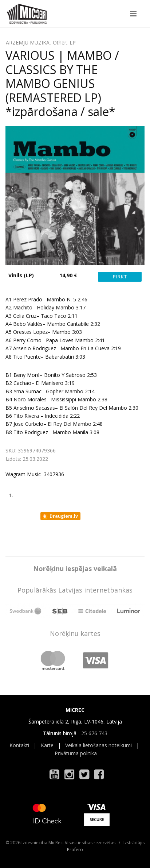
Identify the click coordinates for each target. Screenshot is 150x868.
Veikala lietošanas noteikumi (98, 745)
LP (73, 43)
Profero (75, 850)
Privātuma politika (76, 753)
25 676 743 (94, 733)
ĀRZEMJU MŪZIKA (28, 43)
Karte (47, 745)
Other (60, 43)
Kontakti (19, 745)
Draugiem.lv (60, 516)
